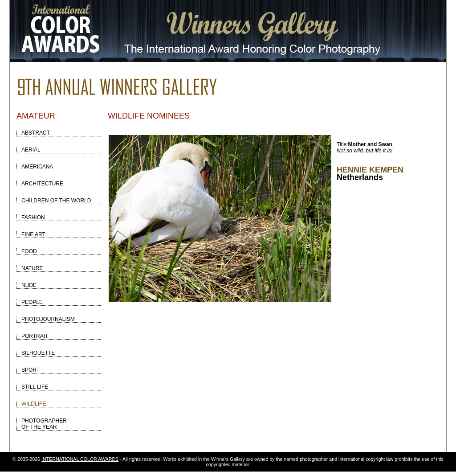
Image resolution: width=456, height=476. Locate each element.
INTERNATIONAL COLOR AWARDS (80, 459)
